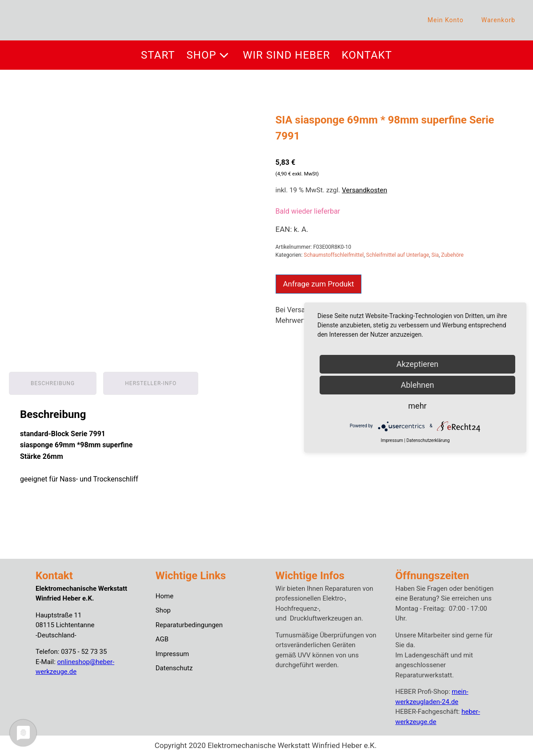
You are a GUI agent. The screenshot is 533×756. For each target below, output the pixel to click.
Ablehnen (417, 385)
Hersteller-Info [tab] (151, 383)
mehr (417, 406)
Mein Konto (446, 20)
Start (158, 55)
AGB (162, 639)
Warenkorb (498, 20)
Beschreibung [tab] (53, 383)
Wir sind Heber (286, 55)
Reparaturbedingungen (189, 625)
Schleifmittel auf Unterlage (398, 255)
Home (164, 596)
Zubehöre (452, 255)
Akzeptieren (418, 364)
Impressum (172, 654)
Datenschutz (174, 668)
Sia (435, 255)
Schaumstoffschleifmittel (334, 255)
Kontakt (367, 55)
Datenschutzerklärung (428, 440)
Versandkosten (365, 190)
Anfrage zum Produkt (319, 284)
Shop (209, 55)
